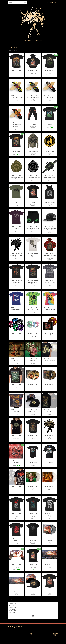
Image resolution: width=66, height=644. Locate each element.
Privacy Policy (55, 634)
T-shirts (32, 632)
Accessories (36, 41)
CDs (31, 633)
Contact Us (55, 632)
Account (50, 3)
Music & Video (13, 609)
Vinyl (31, 634)
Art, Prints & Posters (15, 611)
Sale (41, 41)
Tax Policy (55, 636)
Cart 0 (56, 3)
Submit (25, 3)
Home (9, 632)
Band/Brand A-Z (13, 51)
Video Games (13, 612)
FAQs (54, 637)
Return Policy (55, 633)
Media (25, 41)
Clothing (12, 606)
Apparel (30, 41)
